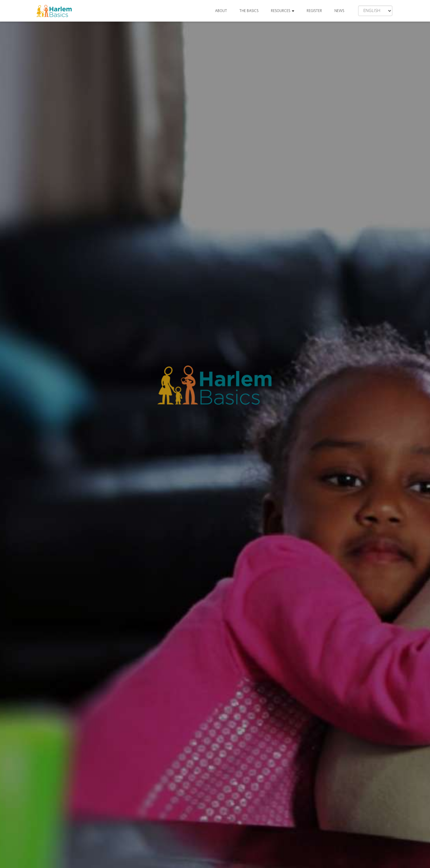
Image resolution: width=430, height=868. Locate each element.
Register (314, 11)
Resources (283, 11)
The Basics (249, 11)
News (339, 11)
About (221, 11)
